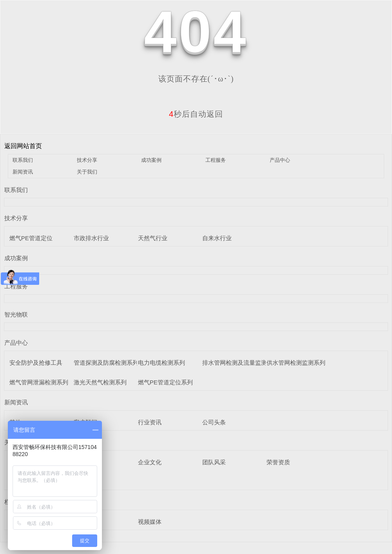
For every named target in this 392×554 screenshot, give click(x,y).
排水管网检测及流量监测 (235, 363)
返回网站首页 (23, 146)
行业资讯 (150, 422)
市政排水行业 (91, 238)
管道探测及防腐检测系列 (106, 363)
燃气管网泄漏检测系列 (39, 382)
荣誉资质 (278, 462)
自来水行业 (217, 238)
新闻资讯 (23, 172)
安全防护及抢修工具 (36, 363)
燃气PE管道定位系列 (165, 382)
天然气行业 (153, 238)
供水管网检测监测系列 (296, 363)
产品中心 (280, 160)
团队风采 (214, 462)
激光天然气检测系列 (100, 382)
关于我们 (87, 172)
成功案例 (151, 160)
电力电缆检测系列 (162, 363)
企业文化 (150, 462)
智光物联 (16, 314)
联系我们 (23, 160)
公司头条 (214, 422)
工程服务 (216, 160)
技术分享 (87, 160)
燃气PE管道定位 (31, 238)
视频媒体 (150, 522)
